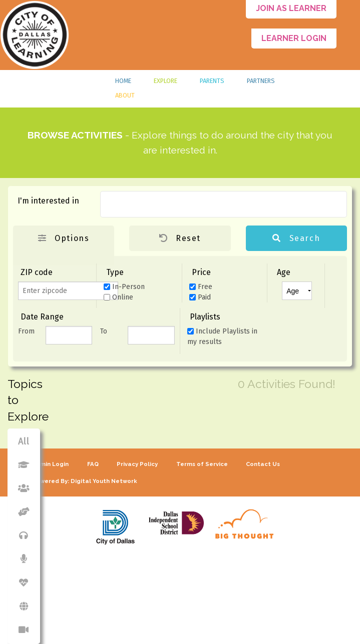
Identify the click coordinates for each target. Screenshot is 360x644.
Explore (165, 81)
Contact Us (263, 464)
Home (123, 81)
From (26, 331)
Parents (212, 81)
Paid (200, 297)
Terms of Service (202, 464)
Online (118, 297)
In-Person (124, 287)
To (104, 331)
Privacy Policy (137, 464)
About (125, 95)
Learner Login (294, 38)
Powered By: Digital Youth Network (85, 481)
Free (201, 287)
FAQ (93, 464)
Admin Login (50, 464)
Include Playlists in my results (222, 336)
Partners (261, 81)
